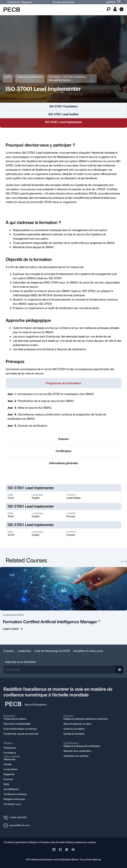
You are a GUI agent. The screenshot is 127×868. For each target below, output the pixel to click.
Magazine (27, 2)
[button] (122, 10)
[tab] (63, 383)
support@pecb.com (19, 825)
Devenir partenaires (64, 2)
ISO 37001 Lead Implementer (64, 122)
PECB (111, 2)
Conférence (14, 2)
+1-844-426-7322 (18, 817)
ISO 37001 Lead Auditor (63, 114)
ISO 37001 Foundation (63, 106)
